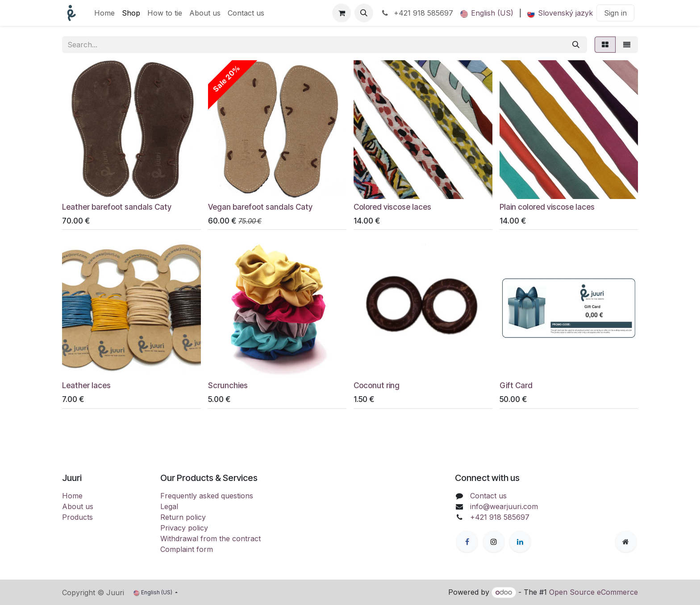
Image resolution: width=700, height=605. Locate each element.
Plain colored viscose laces (547, 207)
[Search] (576, 45)
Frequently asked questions (207, 496)
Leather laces (86, 385)
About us (78, 506)
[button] (364, 13)
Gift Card (516, 385)
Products (77, 517)
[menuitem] (104, 13)
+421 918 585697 (417, 13)
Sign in (615, 13)
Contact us (488, 496)
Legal (169, 506)
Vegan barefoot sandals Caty (260, 207)
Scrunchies (228, 385)
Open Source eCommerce (594, 592)
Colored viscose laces (392, 207)
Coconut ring (377, 385)
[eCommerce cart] (342, 13)
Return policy (183, 517)
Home (72, 496)
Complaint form (187, 549)
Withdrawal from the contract (210, 539)
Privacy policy (184, 528)
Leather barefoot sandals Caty (117, 207)
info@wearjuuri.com (504, 506)
